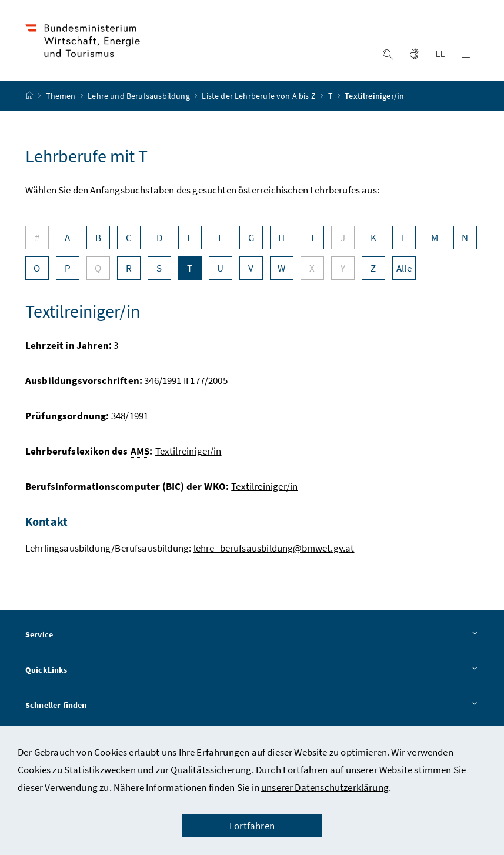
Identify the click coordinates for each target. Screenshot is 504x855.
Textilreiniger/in (188, 451)
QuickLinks (252, 670)
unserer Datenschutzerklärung (325, 787)
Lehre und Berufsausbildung (140, 96)
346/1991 (163, 380)
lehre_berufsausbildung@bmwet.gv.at (274, 548)
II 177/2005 (206, 380)
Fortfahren (252, 826)
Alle (404, 268)
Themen (62, 96)
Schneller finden (252, 706)
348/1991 (130, 416)
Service (252, 635)
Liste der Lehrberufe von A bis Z (260, 96)
